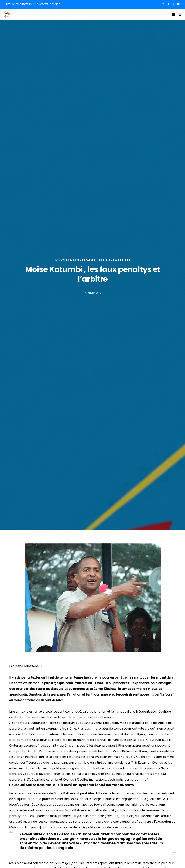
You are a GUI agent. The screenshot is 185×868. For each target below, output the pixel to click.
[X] (163, 4)
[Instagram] (173, 4)
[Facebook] (168, 4)
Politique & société (115, 260)
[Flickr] (178, 4)
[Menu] (179, 15)
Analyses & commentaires (75, 260)
